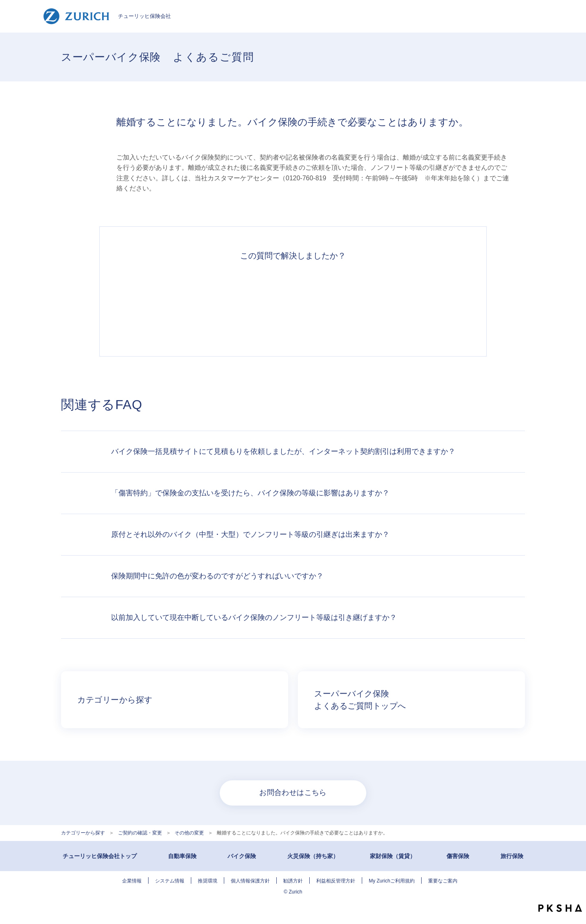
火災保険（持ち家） (313, 856)
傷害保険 (458, 856)
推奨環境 (208, 881)
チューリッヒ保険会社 (107, 16)
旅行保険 (512, 856)
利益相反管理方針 (336, 881)
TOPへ (574, 891)
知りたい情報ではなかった (405, 304)
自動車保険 (182, 856)
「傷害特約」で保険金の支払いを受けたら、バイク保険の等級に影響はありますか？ (250, 493)
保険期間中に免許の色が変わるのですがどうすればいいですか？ (217, 576)
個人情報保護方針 (250, 881)
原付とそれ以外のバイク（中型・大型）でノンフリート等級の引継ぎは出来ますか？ (250, 534)
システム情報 (170, 881)
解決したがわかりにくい (256, 304)
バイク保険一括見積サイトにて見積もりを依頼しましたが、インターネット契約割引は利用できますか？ (283, 451)
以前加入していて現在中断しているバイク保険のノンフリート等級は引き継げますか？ (254, 617)
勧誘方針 (293, 881)
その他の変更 (189, 833)
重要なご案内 (443, 881)
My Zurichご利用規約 (392, 881)
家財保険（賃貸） (393, 856)
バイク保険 (242, 856)
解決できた (181, 304)
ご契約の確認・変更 (140, 833)
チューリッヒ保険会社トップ (100, 856)
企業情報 (132, 881)
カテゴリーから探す (83, 833)
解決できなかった (330, 304)
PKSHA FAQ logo (560, 908)
